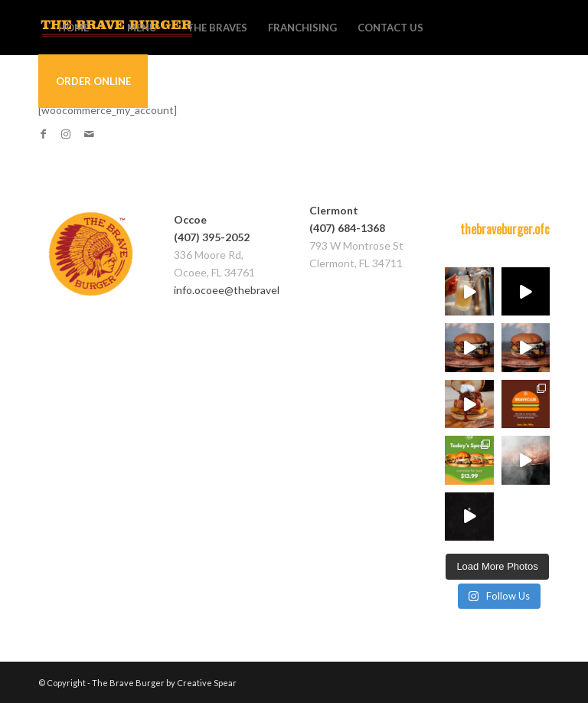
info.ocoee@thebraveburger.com (252, 290)
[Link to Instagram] (66, 134)
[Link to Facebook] (43, 134)
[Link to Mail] (89, 134)
